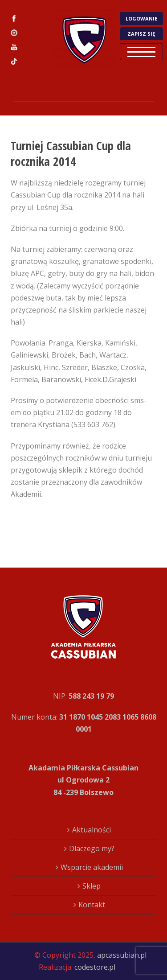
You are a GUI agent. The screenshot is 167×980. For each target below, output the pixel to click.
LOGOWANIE (141, 19)
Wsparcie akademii (92, 867)
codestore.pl (95, 967)
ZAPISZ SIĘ (141, 34)
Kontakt (92, 905)
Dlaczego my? (92, 848)
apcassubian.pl (122, 955)
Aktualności (92, 830)
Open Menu (141, 52)
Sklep (92, 886)
